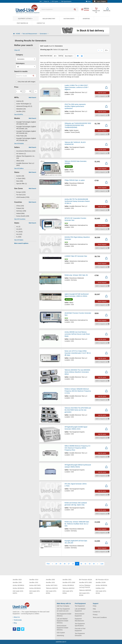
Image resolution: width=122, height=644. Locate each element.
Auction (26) (19, 176)
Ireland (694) (19, 213)
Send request (102, 131)
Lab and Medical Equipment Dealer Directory (63, 621)
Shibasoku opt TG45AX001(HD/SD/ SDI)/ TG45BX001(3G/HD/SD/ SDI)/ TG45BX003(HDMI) (78, 125)
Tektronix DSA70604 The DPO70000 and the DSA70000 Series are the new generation (78, 410)
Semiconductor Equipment (80, 615)
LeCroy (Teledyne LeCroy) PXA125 (85, 586)
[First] (48, 564)
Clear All (17, 50)
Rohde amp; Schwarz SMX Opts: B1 (76, 275)
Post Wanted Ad (22, 23)
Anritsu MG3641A (18, 588)
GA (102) (18, 234)
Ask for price (102, 93)
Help (94, 609)
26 (65, 564)
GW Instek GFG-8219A (85, 594)
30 (81, 564)
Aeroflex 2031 (34, 582)
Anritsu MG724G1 (52, 585)
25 (60, 564)
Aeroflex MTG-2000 (69, 582)
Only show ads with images (26, 82)
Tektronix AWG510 (68, 588)
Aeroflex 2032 (50, 582)
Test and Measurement (31, 34)
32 (90, 564)
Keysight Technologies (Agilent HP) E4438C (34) (25, 128)
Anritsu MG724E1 (35, 585)
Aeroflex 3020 (17, 580)
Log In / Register (101, 1)
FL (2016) (18, 232)
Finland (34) (19, 208)
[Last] (102, 564)
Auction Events (69, 19)
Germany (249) (20, 211)
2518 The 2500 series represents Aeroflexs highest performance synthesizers (75, 106)
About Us (16, 617)
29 (77, 564)
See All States (19, 240)
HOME (19, 34)
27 (69, 564)
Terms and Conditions (100, 617)
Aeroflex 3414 (34, 580)
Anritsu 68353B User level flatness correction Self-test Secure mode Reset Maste (77, 334)
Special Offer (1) (21, 184)
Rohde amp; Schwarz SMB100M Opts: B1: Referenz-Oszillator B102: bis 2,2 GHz (77, 524)
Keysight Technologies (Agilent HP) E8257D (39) (25, 123)
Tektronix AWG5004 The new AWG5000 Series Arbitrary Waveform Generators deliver (77, 372)
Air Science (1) (20, 154)
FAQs (95, 606)
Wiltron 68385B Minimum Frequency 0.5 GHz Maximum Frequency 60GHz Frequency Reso (77, 448)
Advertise (86, 19)
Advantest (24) (20, 109)
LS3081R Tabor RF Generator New (76, 256)
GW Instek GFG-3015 (35, 592)
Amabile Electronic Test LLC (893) (24, 164)
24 (56, 564)
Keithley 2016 (100, 588)
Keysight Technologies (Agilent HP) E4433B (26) (25, 139)
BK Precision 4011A (102, 580)
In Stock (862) (20, 178)
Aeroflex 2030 (17, 582)
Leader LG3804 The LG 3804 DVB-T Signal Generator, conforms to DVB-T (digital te (77, 87)
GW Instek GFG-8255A (51, 592)
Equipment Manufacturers (79, 620)
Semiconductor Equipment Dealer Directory (63, 628)
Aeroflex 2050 (50, 580)
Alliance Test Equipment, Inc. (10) (25, 157)
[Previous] (52, 564)
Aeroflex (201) (20, 111)
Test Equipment (80, 606)
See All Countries (20, 219)
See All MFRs (19, 114)
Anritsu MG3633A (101, 585)
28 (73, 564)
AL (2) (17, 227)
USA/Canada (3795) (22, 197)
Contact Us (41, 23)
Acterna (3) (19, 101)
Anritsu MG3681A (18, 585)
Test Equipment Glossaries (80, 634)
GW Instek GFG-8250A (68, 592)
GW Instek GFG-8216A (101, 592)
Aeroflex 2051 (67, 580)
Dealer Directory (49, 19)
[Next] (98, 564)
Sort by (61, 56)
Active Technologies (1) (23, 104)
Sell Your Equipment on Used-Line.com (63, 610)
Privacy (95, 615)
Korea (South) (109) (22, 216)
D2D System (61, 633)
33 (94, 564)
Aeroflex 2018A (101, 582)
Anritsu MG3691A (68, 585)
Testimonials (17, 620)
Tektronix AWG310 (52, 588)
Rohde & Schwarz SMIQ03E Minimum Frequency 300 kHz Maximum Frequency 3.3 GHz (78, 391)
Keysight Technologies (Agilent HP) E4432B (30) (25, 132)
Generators (44, 34)
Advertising (60, 635)
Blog (15, 623)
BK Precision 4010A (86, 580)
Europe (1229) (20, 192)
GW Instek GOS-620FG (18, 592)
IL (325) (18, 237)
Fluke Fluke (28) (20, 136)
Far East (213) (20, 195)
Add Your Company (63, 606)
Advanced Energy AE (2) (23, 106)
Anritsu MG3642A (35, 588)
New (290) (19, 181)
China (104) (19, 206)
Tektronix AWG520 (85, 590)
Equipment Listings (25, 19)
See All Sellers (19, 168)
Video (88, 1)
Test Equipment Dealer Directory (64, 615)
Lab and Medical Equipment (80, 610)
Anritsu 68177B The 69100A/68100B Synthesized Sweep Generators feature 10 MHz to (77, 201)
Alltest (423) (19, 161)
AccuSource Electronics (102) (25, 151)
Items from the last (46, 56)
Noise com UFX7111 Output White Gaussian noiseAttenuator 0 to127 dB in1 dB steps (78, 353)
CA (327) (18, 229)
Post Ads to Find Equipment (80, 630)
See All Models (19, 143)
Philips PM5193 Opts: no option (75, 180)
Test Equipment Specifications (80, 625)
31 (85, 564)
